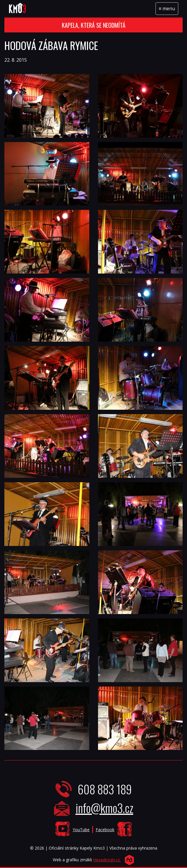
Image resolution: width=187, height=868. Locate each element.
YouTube (81, 830)
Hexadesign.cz (107, 860)
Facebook (105, 830)
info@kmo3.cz (104, 808)
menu (168, 10)
